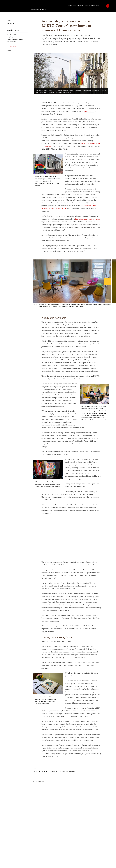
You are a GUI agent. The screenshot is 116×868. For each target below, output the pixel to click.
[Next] (107, 281)
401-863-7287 (11, 42)
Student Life (11, 23)
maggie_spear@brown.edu (15, 39)
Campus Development (40, 771)
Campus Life (54, 771)
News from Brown (38, 6)
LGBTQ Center (89, 111)
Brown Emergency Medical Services (88, 219)
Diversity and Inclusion (68, 771)
